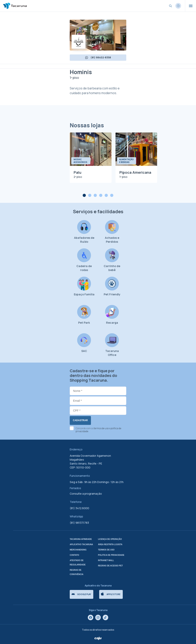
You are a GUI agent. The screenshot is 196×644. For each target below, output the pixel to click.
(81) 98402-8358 (98, 57)
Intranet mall (106, 560)
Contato (74, 555)
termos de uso (101, 428)
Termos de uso (106, 550)
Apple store (111, 594)
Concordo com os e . (98, 430)
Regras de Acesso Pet (110, 566)
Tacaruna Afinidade (81, 539)
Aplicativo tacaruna (81, 544)
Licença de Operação (110, 539)
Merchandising (78, 550)
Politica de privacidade (111, 555)
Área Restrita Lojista (110, 544)
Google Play (81, 594)
